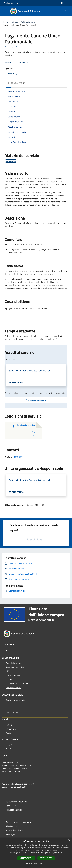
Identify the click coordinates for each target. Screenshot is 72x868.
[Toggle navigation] (5, 11)
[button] (36, 864)
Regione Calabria (11, 3)
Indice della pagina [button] (16, 83)
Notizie (9, 725)
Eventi (9, 748)
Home (6, 22)
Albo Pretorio (12, 826)
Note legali (10, 834)
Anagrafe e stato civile (16, 700)
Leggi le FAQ (11, 806)
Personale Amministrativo (17, 683)
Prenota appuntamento (36, 400)
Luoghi (9, 744)
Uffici (8, 671)
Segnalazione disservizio (16, 802)
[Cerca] (67, 11)
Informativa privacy (14, 830)
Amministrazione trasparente (19, 822)
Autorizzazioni (27, 22)
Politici (9, 679)
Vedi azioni (24, 63)
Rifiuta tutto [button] (46, 858)
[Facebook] (6, 651)
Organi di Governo (14, 663)
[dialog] (36, 853)
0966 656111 (20, 457)
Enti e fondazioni (13, 675)
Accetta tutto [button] (26, 858)
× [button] (69, 840)
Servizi (15, 22)
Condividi (11, 63)
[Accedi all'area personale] (62, 3)
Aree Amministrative (15, 667)
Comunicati (11, 729)
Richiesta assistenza (15, 810)
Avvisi (8, 733)
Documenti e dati (13, 688)
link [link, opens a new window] (60, 853)
